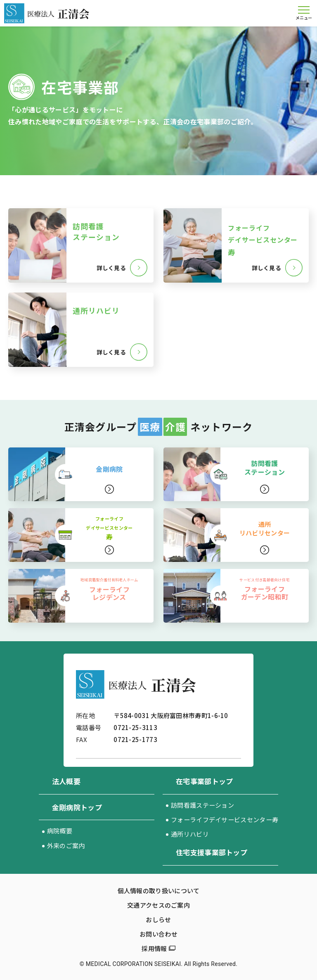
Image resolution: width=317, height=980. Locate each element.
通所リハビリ (190, 834)
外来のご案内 (66, 846)
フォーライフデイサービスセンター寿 (225, 819)
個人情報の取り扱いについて (159, 891)
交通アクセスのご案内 (158, 905)
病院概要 (60, 831)
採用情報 (154, 948)
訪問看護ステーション (202, 805)
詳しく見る (111, 268)
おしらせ (158, 919)
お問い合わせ (158, 934)
